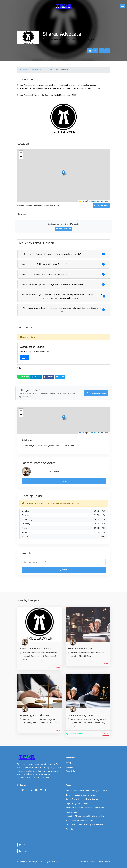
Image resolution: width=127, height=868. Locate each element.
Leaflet (82, 201)
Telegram (36, 377)
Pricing (68, 763)
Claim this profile (96, 393)
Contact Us (70, 771)
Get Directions (101, 206)
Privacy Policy (104, 862)
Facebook (49, 377)
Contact (63, 481)
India (22, 845)
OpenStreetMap (94, 201)
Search (64, 570)
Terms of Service (88, 862)
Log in (25, 358)
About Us (69, 767)
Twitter (60, 377)
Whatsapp (24, 377)
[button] (122, 6)
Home (23, 70)
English (23, 851)
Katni (50, 70)
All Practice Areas (37, 70)
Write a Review (63, 229)
